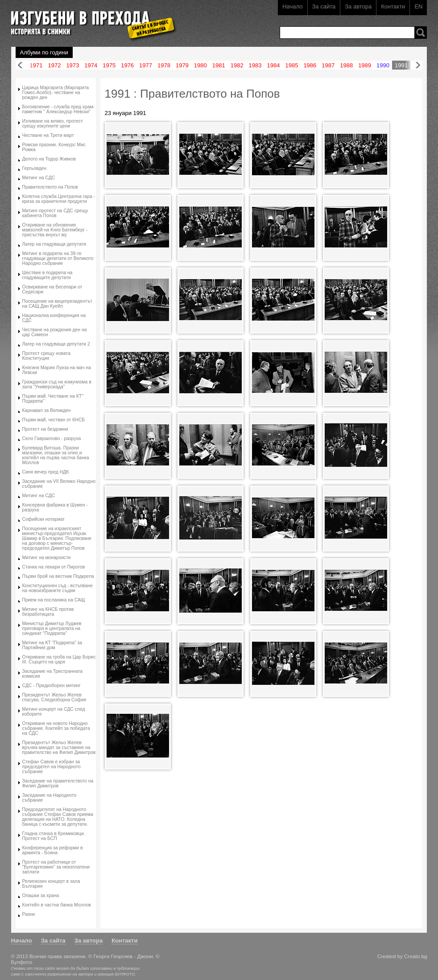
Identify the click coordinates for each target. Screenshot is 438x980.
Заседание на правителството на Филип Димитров (58, 783)
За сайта (324, 6)
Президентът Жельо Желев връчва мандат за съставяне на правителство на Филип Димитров (59, 747)
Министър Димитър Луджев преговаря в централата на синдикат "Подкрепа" (52, 628)
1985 (291, 65)
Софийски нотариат (43, 519)
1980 (200, 65)
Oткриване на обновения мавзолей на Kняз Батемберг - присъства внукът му (55, 230)
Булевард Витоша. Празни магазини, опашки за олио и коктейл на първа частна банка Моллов (56, 455)
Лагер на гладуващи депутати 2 (56, 344)
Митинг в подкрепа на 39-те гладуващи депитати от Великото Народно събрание (58, 258)
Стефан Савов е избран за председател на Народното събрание (52, 767)
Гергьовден (34, 168)
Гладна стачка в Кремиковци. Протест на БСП (54, 836)
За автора (358, 6)
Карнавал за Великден (47, 410)
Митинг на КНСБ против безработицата (48, 612)
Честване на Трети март (48, 135)
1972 (54, 65)
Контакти (393, 6)
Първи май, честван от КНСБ (54, 420)
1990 (383, 65)
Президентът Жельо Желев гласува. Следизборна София (54, 697)
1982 (237, 65)
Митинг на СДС (39, 178)
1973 (72, 65)
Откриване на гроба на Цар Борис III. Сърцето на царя (59, 659)
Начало (292, 6)
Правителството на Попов (50, 187)
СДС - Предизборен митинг (52, 686)
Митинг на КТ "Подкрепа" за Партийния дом (52, 645)
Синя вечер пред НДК (46, 472)
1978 (164, 65)
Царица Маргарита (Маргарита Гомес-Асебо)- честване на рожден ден (56, 93)
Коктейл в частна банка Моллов (57, 905)
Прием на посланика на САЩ (54, 600)
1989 (365, 65)
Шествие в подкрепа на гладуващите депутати (48, 275)
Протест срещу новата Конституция (46, 356)
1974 (91, 65)
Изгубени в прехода (90, 19)
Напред (418, 65)
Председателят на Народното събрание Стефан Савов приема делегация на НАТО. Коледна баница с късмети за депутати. (58, 817)
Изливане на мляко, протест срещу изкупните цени (53, 124)
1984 (274, 65)
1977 (146, 65)
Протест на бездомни (45, 429)
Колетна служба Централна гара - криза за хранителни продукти (59, 199)
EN (418, 6)
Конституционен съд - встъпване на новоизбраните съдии (58, 588)
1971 (36, 65)
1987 (328, 65)
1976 (127, 65)
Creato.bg (415, 956)
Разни (29, 914)
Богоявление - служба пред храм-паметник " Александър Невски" (59, 109)
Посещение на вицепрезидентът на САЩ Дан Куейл (57, 304)
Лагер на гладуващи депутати (54, 244)
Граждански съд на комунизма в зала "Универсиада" (57, 384)
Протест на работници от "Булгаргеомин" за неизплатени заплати (56, 867)
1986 (310, 65)
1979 (182, 65)
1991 (401, 65)
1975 (109, 65)
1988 (346, 65)
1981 (219, 65)
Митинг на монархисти (47, 558)
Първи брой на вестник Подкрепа (58, 576)
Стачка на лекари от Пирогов (54, 567)
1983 (255, 65)
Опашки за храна (41, 896)
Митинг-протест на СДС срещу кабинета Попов (55, 213)
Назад (20, 65)
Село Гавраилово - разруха (52, 439)
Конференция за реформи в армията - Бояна (53, 850)
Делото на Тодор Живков (49, 159)
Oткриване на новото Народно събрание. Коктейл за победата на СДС (56, 728)
